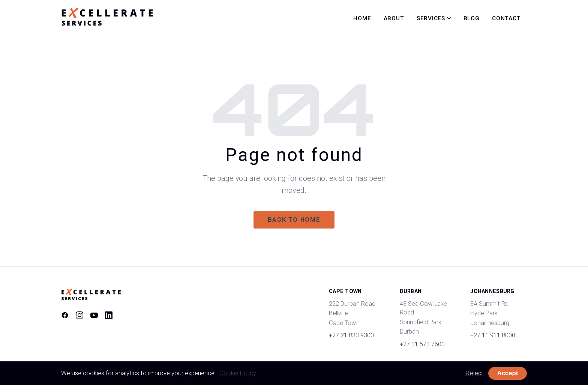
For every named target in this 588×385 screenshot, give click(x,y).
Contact (506, 18)
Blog (472, 18)
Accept (508, 373)
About (394, 18)
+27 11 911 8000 (493, 335)
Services (431, 18)
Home (362, 18)
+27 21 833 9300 (351, 335)
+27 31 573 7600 (422, 344)
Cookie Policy (238, 373)
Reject (474, 373)
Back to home (294, 220)
